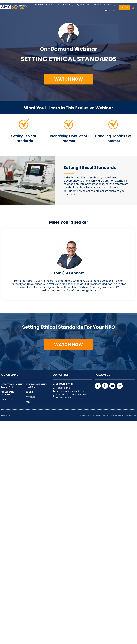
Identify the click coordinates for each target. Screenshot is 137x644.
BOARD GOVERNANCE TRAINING (37, 385)
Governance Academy (105, 5)
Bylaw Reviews (84, 5)
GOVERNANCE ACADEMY (8, 393)
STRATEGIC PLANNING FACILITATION (12, 385)
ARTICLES (30, 397)
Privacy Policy (6, 415)
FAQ (28, 402)
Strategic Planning (65, 5)
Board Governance (44, 5)
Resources (111, 11)
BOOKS (29, 392)
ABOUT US (6, 399)
